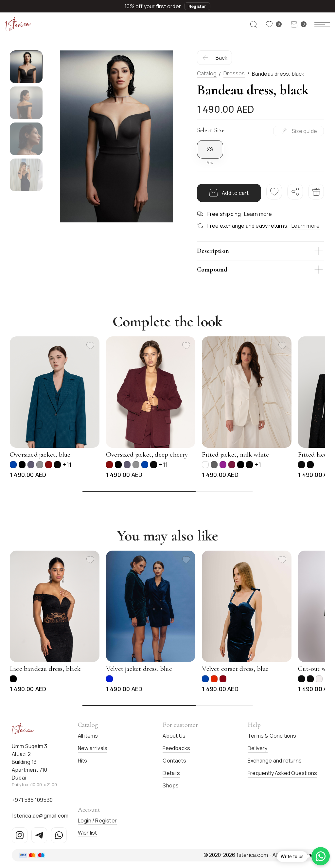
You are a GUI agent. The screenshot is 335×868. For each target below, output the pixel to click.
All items (88, 736)
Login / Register (97, 821)
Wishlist (88, 833)
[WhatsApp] (59, 835)
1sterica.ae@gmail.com (40, 816)
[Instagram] (20, 835)
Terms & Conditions (272, 736)
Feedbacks (176, 748)
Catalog (207, 73)
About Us (174, 736)
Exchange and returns (275, 761)
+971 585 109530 (32, 800)
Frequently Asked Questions (282, 773)
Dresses (234, 73)
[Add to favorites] (90, 346)
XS (210, 149)
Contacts (174, 761)
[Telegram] (39, 835)
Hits (83, 761)
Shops (171, 785)
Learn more (258, 214)
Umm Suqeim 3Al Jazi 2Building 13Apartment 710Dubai (30, 762)
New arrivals (93, 748)
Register (197, 6)
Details (171, 773)
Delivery (258, 748)
